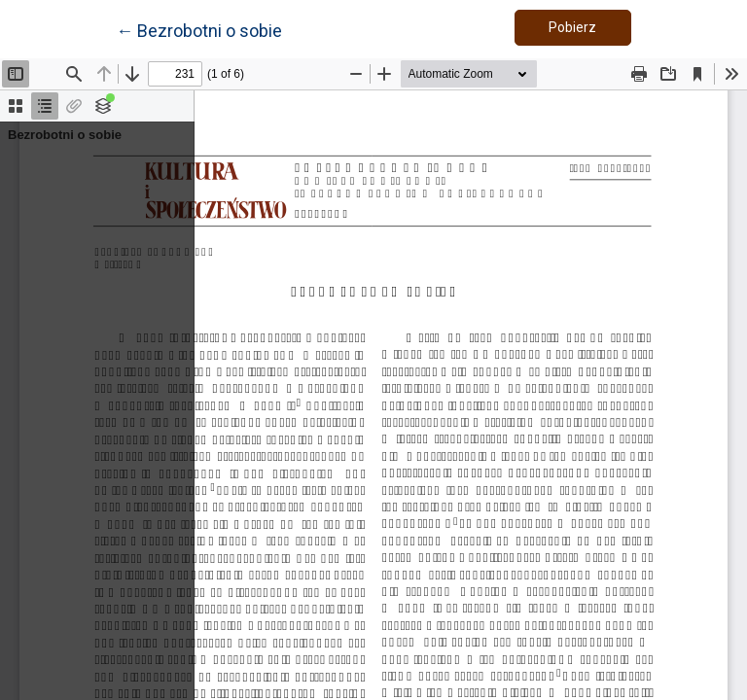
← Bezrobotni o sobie (199, 29)
